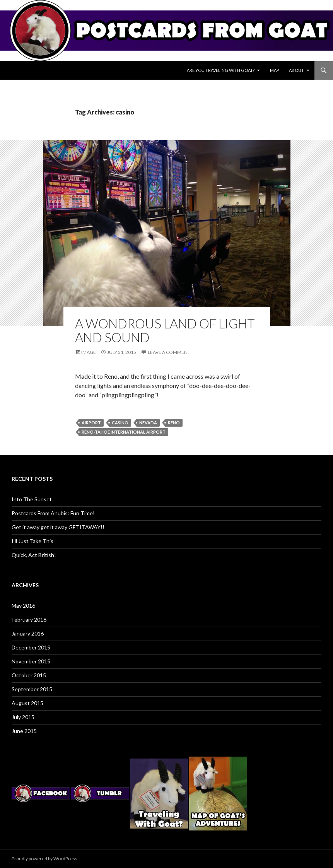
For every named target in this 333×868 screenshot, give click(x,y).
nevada (148, 423)
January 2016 (28, 633)
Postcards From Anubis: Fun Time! (53, 513)
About (296, 70)
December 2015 (31, 647)
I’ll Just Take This (32, 541)
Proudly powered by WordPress (44, 859)
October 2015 (29, 675)
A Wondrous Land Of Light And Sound (165, 330)
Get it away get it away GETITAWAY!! (58, 527)
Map (274, 70)
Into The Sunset (32, 499)
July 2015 (23, 717)
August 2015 (27, 703)
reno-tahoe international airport (124, 432)
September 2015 (32, 689)
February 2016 (29, 619)
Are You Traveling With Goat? (221, 70)
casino (120, 423)
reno (174, 423)
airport (91, 423)
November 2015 (31, 661)
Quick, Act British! (34, 555)
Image (89, 352)
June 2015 (24, 731)
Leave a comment (169, 352)
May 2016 (23, 606)
